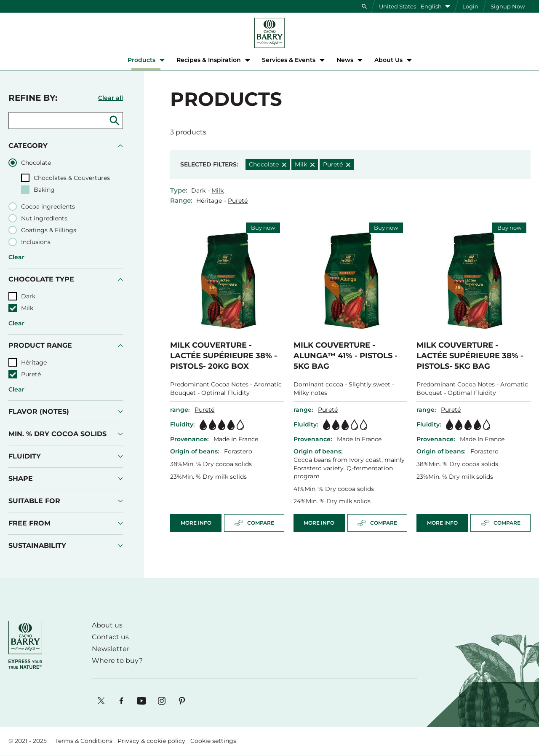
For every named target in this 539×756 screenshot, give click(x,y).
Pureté (238, 201)
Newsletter (111, 649)
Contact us (110, 637)
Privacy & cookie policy (151, 741)
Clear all (111, 98)
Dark (198, 190)
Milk (217, 190)
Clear (16, 257)
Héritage (209, 201)
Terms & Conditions (84, 741)
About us (107, 625)
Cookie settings (213, 741)
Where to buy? (117, 661)
